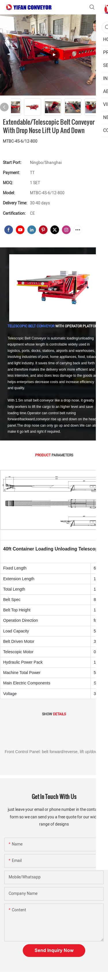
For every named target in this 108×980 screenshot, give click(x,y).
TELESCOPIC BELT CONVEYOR (31, 326)
